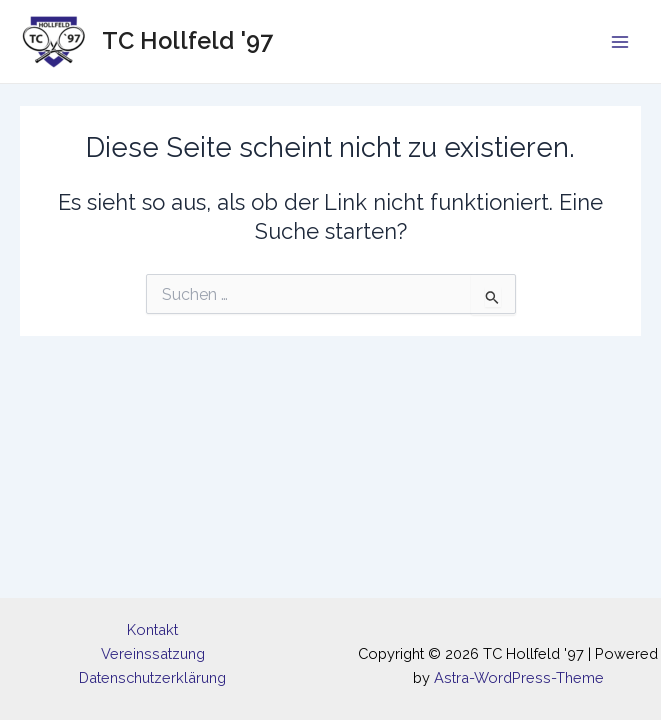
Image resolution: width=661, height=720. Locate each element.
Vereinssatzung (153, 653)
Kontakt (152, 629)
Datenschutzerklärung (152, 677)
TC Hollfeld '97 (187, 41)
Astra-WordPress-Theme (519, 677)
